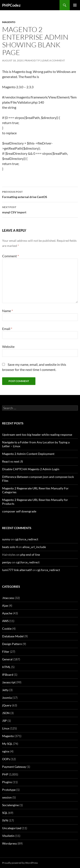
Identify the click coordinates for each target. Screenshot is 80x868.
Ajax (5, 605)
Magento (9, 22)
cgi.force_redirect (26, 539)
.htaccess (8, 598)
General (7, 659)
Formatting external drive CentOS (40, 194)
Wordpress (9, 843)
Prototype (9, 790)
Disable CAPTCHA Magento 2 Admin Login (31, 469)
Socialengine (10, 805)
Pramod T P (32, 60)
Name (7, 311)
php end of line (30, 555)
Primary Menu (75, 5)
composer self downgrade (19, 511)
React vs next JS (12, 461)
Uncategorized (12, 828)
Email (7, 329)
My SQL (7, 744)
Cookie (7, 629)
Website (8, 346)
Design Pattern (12, 644)
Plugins (7, 782)
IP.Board (8, 675)
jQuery (7, 705)
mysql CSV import (40, 209)
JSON (6, 713)
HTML (6, 667)
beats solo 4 (10, 547)
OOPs (6, 759)
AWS (5, 621)
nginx (6, 751)
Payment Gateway (14, 767)
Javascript (9, 682)
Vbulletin (8, 836)
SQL (5, 813)
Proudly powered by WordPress (20, 863)
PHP (5, 774)
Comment (10, 256)
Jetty (5, 690)
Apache (7, 613)
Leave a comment (53, 60)
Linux (6, 728)
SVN (5, 820)
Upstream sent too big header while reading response (37, 435)
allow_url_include (34, 547)
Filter (6, 652)
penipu (7, 562)
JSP (4, 721)
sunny (6, 539)
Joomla (7, 698)
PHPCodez (11, 5)
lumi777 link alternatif (17, 570)
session (7, 797)
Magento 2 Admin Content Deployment (28, 454)
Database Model (13, 636)
